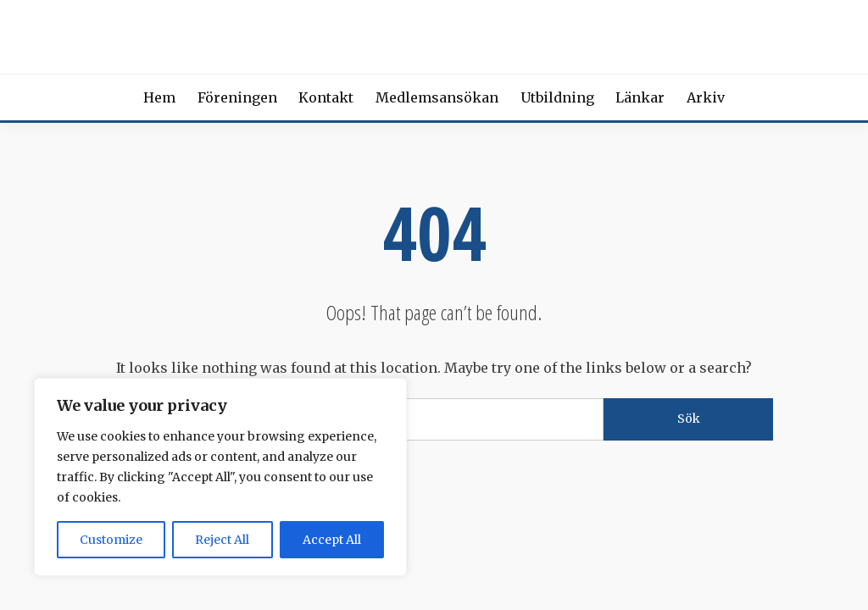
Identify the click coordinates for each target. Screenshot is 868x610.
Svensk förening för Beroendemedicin (434, 33)
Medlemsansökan (437, 97)
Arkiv (706, 97)
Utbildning (557, 97)
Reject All (222, 540)
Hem (159, 97)
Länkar (640, 97)
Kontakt (326, 97)
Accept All (332, 540)
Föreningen (237, 97)
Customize (111, 540)
